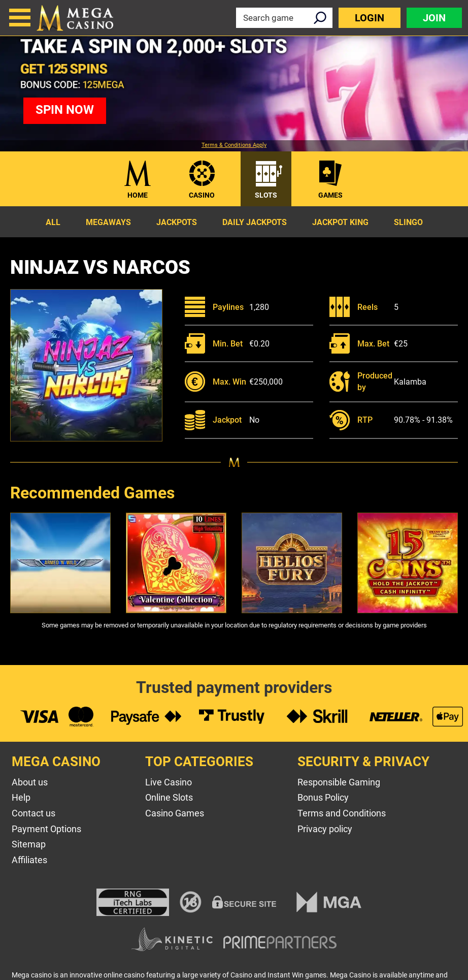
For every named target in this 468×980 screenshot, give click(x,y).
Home (138, 195)
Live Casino (169, 782)
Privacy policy (325, 829)
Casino (202, 195)
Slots (266, 195)
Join (434, 18)
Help (21, 797)
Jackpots (177, 222)
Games (330, 195)
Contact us (34, 813)
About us (30, 782)
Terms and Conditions (342, 813)
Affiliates (29, 860)
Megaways (108, 222)
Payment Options (46, 829)
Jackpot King (340, 222)
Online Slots (169, 797)
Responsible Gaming (339, 782)
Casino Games (175, 813)
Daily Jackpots (255, 222)
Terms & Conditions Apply (234, 145)
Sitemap (29, 844)
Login (370, 18)
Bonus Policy (323, 797)
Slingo (408, 222)
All (53, 222)
